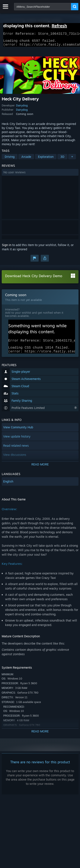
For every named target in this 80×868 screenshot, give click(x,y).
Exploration (46, 159)
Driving (10, 159)
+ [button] (72, 159)
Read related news (16, 451)
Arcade (26, 159)
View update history (17, 441)
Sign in (7, 247)
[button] (40, 175)
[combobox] (43, 7)
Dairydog (22, 108)
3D (62, 159)
